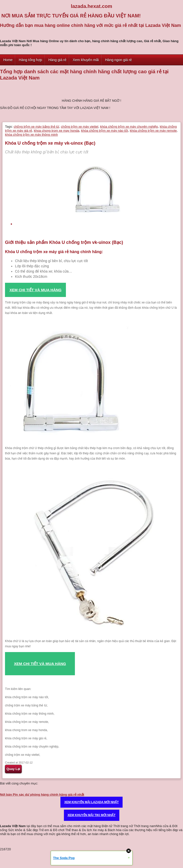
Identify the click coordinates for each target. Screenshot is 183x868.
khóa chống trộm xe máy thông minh (31, 135)
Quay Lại (13, 769)
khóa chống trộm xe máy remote (153, 131)
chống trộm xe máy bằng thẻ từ (36, 127)
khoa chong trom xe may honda (56, 131)
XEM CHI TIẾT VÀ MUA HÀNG (40, 664)
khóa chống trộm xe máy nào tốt (105, 131)
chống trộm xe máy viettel (80, 127)
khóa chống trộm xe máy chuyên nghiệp (129, 127)
